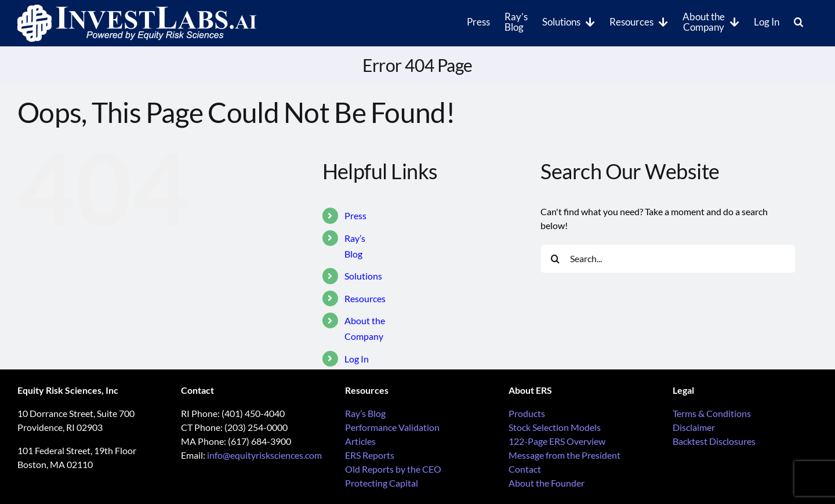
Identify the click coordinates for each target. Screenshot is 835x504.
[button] (798, 21)
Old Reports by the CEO (393, 469)
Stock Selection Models (555, 427)
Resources (365, 298)
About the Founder (547, 483)
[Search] (555, 259)
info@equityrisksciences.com (264, 455)
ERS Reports (370, 455)
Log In (357, 359)
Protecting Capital (382, 483)
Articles (360, 441)
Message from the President (564, 455)
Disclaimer (694, 427)
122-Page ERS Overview (557, 441)
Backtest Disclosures (714, 441)
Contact (525, 469)
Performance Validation (392, 427)
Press (355, 215)
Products (527, 413)
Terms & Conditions (712, 413)
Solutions (363, 276)
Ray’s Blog (365, 413)
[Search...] (668, 259)
